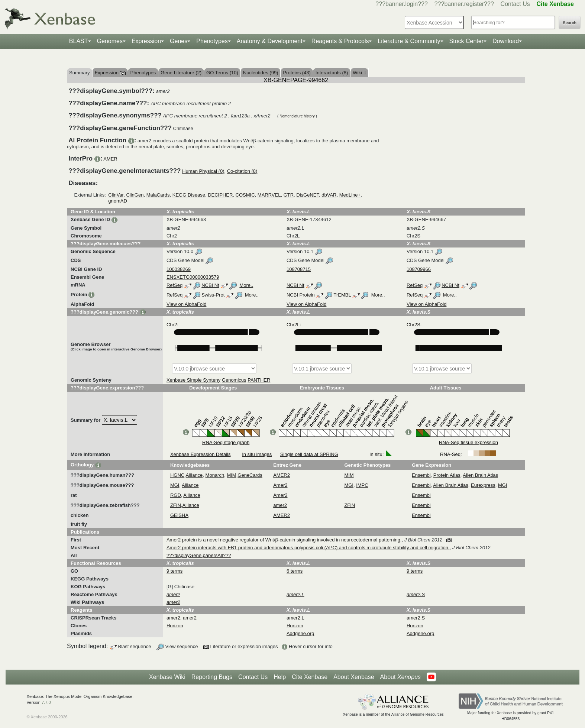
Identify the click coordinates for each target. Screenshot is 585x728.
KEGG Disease (189, 195)
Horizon (175, 626)
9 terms (174, 571)
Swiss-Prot (213, 295)
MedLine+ (350, 195)
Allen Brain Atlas (480, 475)
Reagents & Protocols (340, 41)
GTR (289, 195)
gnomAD (118, 201)
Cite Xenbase (310, 677)
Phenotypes (212, 41)
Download (506, 41)
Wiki (359, 73)
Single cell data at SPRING (309, 454)
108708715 (299, 269)
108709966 (419, 269)
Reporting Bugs (212, 677)
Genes (179, 41)
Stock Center (466, 41)
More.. (246, 285)
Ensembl (421, 475)
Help (280, 677)
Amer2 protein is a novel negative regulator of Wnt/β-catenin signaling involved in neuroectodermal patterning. (284, 540)
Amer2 (280, 485)
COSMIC (245, 195)
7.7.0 (46, 702)
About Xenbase (354, 677)
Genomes (110, 41)
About (400, 677)
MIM (231, 475)
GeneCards (250, 475)
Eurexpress (483, 485)
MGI (175, 485)
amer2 (280, 505)
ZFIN (176, 505)
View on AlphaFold (186, 304)
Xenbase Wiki (167, 677)
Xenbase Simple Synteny (193, 380)
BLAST (79, 41)
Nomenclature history (297, 116)
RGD (176, 495)
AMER (110, 159)
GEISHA (179, 515)
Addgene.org (300, 633)
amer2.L (295, 618)
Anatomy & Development (270, 41)
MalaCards (158, 195)
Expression (146, 41)
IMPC (362, 485)
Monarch (215, 475)
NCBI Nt (210, 285)
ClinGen (135, 195)
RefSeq (174, 285)
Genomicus (234, 380)
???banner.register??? (464, 4)
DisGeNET (308, 195)
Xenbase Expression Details (201, 454)
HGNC (177, 475)
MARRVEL (269, 195)
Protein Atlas (447, 475)
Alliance (194, 475)
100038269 (179, 269)
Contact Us (515, 4)
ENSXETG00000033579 (193, 277)
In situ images (257, 454)
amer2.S (416, 618)
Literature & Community (409, 41)
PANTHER (259, 380)
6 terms (295, 571)
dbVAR (329, 195)
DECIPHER (220, 195)
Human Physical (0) (203, 171)
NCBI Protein (301, 295)
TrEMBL (342, 295)
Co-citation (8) (242, 171)
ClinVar (116, 195)
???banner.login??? (402, 4)
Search (570, 23)
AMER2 (282, 475)
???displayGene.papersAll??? (199, 555)
